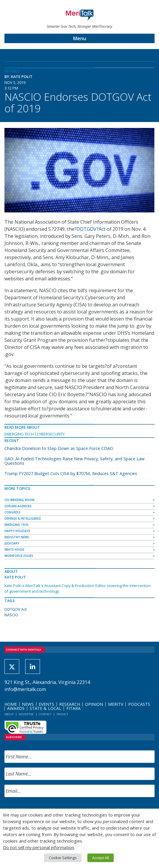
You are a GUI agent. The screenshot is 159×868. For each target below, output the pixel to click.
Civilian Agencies (18, 506)
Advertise (26, 714)
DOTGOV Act (16, 609)
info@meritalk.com (25, 689)
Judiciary (12, 543)
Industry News (17, 537)
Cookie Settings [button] (63, 858)
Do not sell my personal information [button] (38, 847)
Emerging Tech (19, 434)
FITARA (73, 708)
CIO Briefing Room (19, 500)
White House (14, 550)
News (28, 704)
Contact (45, 714)
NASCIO (11, 615)
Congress (12, 512)
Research (70, 704)
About (9, 714)
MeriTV (116, 704)
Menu (80, 38)
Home (11, 704)
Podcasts (139, 704)
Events (46, 704)
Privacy (62, 714)
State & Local (45, 708)
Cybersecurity (51, 434)
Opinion (94, 704)
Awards (16, 708)
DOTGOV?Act (91, 229)
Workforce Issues (19, 556)
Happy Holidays (17, 531)
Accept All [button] (101, 858)
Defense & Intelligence (23, 518)
